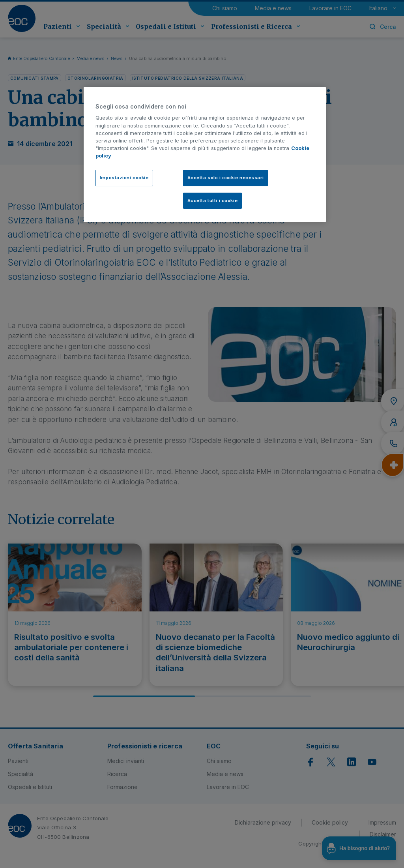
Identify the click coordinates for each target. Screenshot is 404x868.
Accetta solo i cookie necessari (226, 178)
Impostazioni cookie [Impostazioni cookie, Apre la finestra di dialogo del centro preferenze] (124, 178)
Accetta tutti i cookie (213, 201)
